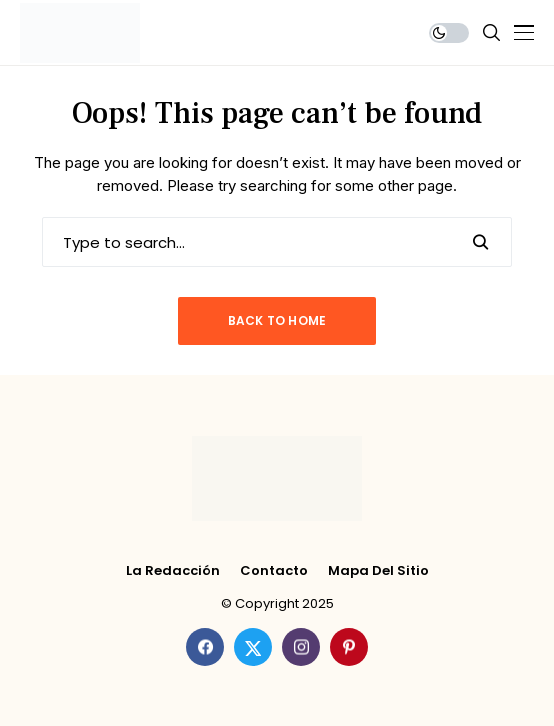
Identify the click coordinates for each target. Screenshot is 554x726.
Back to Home (277, 320)
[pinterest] (349, 647)
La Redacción (173, 571)
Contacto (274, 571)
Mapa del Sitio (378, 571)
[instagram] (301, 647)
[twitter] (253, 647)
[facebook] (205, 647)
